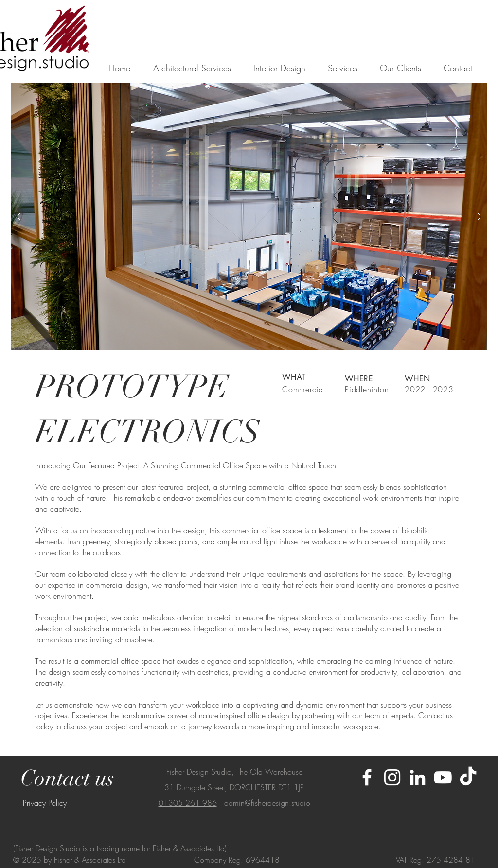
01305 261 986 (188, 803)
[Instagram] (392, 777)
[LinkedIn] (418, 777)
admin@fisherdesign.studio (267, 803)
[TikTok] (468, 777)
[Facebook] (367, 777)
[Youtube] (443, 777)
